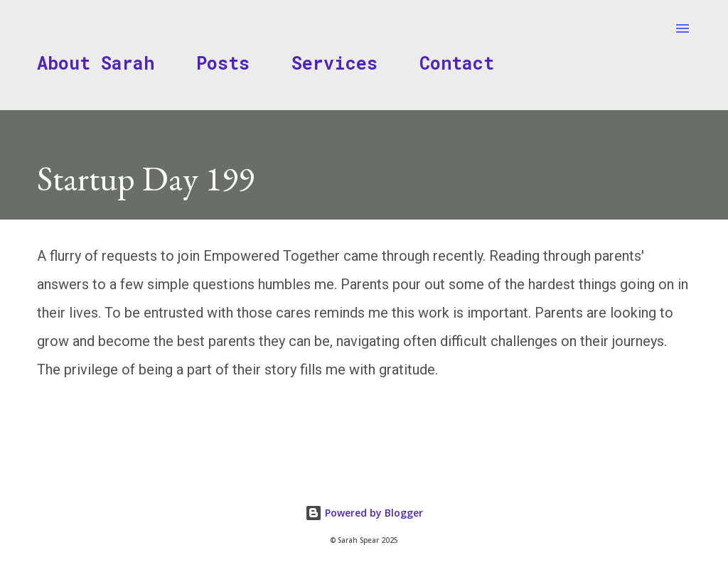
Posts (223, 63)
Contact (457, 63)
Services (334, 63)
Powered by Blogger (364, 513)
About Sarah (96, 63)
